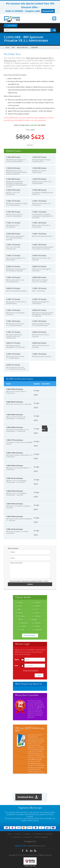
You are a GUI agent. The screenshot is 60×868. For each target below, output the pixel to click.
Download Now (28, 797)
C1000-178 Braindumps (15, 453)
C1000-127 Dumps (13, 256)
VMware (38, 616)
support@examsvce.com (36, 846)
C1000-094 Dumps (13, 212)
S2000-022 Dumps (39, 343)
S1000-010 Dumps (39, 256)
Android (38, 603)
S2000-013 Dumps (13, 288)
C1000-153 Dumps (13, 354)
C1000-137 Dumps (13, 299)
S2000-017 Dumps (13, 343)
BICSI (20, 606)
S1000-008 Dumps (13, 234)
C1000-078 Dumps (13, 190)
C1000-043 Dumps (13, 168)
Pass (16, 666)
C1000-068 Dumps (39, 190)
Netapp (34, 619)
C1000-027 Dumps (39, 157)
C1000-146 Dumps (13, 321)
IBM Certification (22, 47)
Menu (54, 18)
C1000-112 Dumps (39, 212)
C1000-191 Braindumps (15, 529)
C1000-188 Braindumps (15, 415)
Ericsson (38, 623)
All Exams (28, 834)
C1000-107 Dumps (13, 201)
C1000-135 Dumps (39, 288)
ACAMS (37, 626)
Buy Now (44, 428)
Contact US (28, 837)
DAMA (24, 626)
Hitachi (37, 606)
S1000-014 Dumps (13, 266)
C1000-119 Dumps (39, 234)
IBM (13, 47)
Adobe (20, 603)
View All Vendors (30, 635)
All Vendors (38, 834)
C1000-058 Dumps (39, 168)
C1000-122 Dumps (13, 245)
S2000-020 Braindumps (15, 402)
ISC (36, 609)
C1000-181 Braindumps (15, 478)
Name (17, 660)
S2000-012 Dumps (39, 266)
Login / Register (12, 25)
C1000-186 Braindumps (15, 389)
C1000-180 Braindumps (15, 465)
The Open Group (22, 618)
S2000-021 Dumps (13, 365)
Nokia (37, 613)
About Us (18, 834)
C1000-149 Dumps (39, 321)
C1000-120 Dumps (39, 223)
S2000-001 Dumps (39, 310)
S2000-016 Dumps (39, 332)
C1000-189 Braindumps (15, 427)
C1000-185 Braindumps (15, 504)
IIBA (19, 609)
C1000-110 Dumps (39, 201)
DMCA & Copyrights (41, 837)
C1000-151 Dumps (13, 332)
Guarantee (49, 834)
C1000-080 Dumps (13, 179)
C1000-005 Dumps (13, 157)
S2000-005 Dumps (39, 277)
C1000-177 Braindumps (15, 440)
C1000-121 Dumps (13, 223)
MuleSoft (25, 623)
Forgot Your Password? (31, 670)
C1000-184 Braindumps (15, 491)
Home (7, 47)
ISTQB (20, 613)
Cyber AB (38, 630)
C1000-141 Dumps (39, 299)
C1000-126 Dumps (39, 245)
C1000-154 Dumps (39, 354)
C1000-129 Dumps (13, 277)
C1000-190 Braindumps (15, 516)
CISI (23, 630)
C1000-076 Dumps (39, 179)
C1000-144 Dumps (13, 310)
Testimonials (16, 837)
